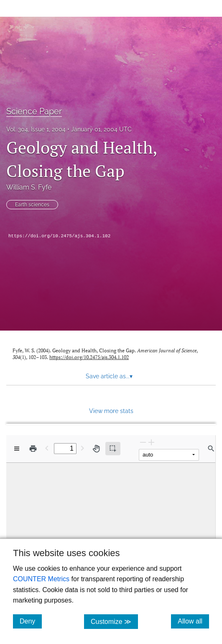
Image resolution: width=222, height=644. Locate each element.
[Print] (33, 449)
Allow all (193, 621)
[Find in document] (211, 449)
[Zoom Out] (143, 442)
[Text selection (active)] (113, 449)
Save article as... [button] (109, 376)
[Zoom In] (151, 442)
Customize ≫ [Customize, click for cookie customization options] (114, 621)
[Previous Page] (47, 448)
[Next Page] (82, 448)
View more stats (111, 411)
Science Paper (34, 111)
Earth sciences (32, 205)
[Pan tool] (96, 449)
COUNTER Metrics (41, 579)
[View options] (17, 449)
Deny (31, 621)
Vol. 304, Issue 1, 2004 (36, 129)
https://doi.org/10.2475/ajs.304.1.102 (59, 236)
